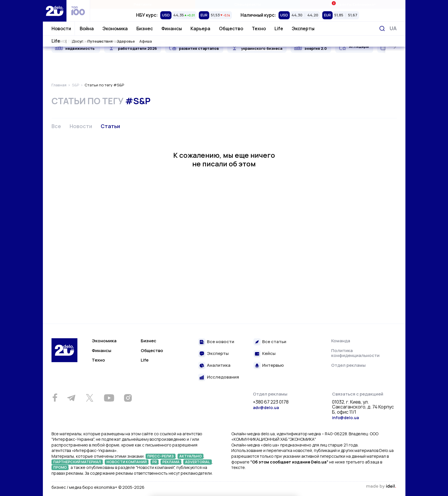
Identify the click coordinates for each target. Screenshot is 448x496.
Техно (259, 28)
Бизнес (145, 28)
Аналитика (219, 365)
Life (279, 28)
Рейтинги (143, 4)
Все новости (221, 342)
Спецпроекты (248, 4)
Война (87, 28)
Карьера (200, 28)
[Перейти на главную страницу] (55, 11)
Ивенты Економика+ (353, 4)
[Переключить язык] (393, 28)
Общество (231, 28)
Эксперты (303, 28)
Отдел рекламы (348, 365)
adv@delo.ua (266, 407)
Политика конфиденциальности (355, 353)
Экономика (115, 28)
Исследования (223, 377)
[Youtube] (109, 398)
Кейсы (269, 354)
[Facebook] (55, 398)
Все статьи (274, 342)
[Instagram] (128, 398)
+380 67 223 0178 (271, 402)
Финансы (172, 28)
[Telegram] (71, 398)
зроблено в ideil (381, 487)
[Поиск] (382, 28)
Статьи (110, 126)
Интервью (273, 365)
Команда (341, 341)
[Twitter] (90, 398)
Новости (61, 28)
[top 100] (78, 11)
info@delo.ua (345, 418)
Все (56, 126)
